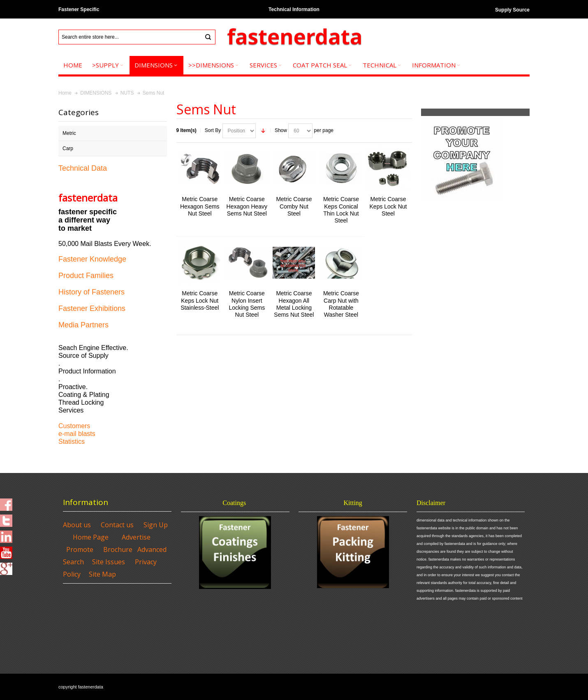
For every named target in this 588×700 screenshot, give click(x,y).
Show (281, 130)
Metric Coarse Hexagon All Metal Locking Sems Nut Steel (294, 304)
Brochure (118, 549)
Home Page (91, 537)
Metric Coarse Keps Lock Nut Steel (388, 206)
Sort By (213, 130)
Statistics (72, 442)
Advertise (136, 537)
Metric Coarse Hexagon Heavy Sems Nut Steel (247, 206)
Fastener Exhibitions (92, 308)
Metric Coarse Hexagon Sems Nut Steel (200, 206)
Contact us (117, 525)
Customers (74, 426)
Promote (80, 549)
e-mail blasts (77, 434)
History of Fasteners (91, 292)
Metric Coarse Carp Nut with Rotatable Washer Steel (341, 304)
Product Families (86, 276)
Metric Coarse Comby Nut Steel (294, 206)
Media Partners (83, 325)
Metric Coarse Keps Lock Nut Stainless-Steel (200, 300)
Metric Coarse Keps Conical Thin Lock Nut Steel (341, 210)
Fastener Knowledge (92, 259)
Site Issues (109, 562)
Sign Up (156, 525)
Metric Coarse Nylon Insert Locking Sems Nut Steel (247, 304)
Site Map (102, 574)
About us (77, 525)
